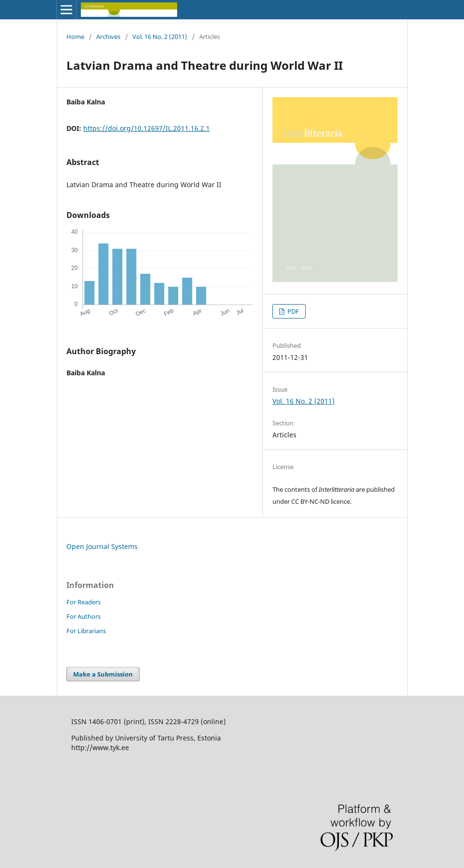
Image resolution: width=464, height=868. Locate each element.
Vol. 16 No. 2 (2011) (160, 37)
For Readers (84, 602)
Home (75, 37)
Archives (108, 37)
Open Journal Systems (102, 546)
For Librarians (86, 631)
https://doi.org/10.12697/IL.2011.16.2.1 (147, 128)
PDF (292, 311)
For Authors (84, 616)
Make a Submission (103, 674)
